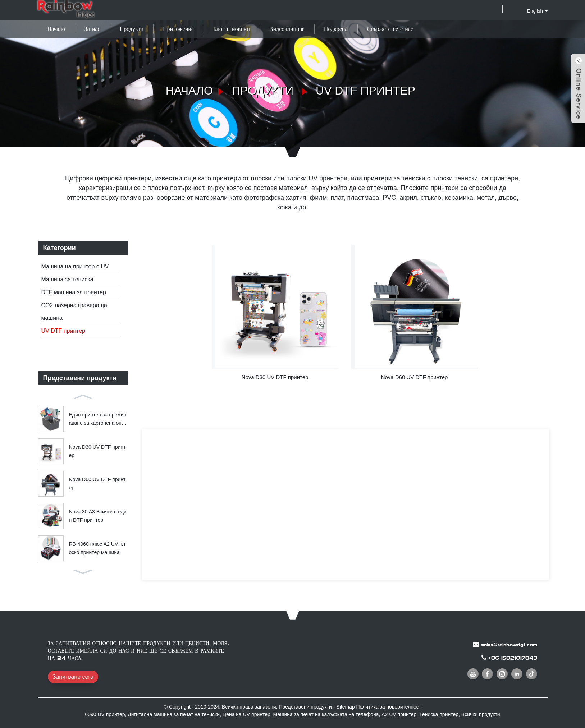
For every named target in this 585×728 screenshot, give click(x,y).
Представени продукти (305, 707)
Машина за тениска (67, 279)
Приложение (178, 29)
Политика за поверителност (389, 707)
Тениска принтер (439, 714)
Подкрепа (336, 29)
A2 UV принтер (399, 714)
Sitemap (345, 707)
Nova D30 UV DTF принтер (97, 451)
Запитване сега (73, 677)
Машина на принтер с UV (75, 266)
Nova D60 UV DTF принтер (97, 483)
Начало (56, 29)
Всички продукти (481, 714)
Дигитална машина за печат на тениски (174, 714)
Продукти (132, 29)
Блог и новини (232, 29)
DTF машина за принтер (74, 292)
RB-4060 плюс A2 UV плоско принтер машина (97, 548)
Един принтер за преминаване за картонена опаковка (98, 419)
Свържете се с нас (390, 29)
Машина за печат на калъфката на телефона (326, 714)
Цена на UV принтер (246, 714)
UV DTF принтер (365, 91)
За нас (92, 29)
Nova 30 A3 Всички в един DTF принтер (98, 516)
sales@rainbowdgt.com (509, 645)
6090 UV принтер (105, 714)
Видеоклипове (287, 29)
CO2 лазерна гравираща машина (74, 312)
